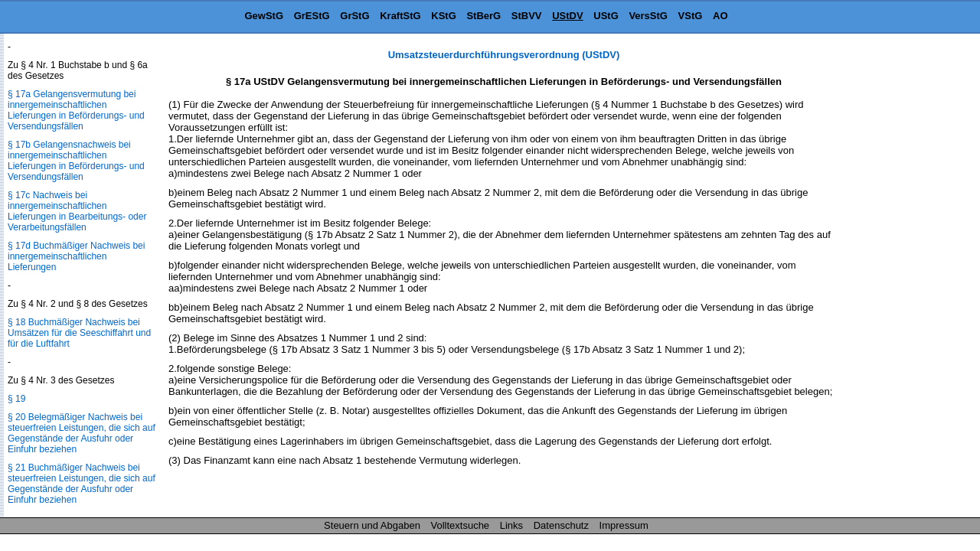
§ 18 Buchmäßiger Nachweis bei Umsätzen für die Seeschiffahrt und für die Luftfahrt (79, 333)
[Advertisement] (903, 279)
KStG (444, 16)
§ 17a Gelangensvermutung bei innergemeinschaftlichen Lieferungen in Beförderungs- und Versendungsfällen (76, 110)
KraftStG (400, 16)
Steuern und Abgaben (372, 525)
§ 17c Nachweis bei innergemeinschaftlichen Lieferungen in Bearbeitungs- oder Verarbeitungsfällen (77, 211)
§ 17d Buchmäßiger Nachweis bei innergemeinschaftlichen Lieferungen (76, 256)
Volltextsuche (461, 525)
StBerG (483, 16)
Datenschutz (561, 525)
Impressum (624, 525)
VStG (691, 16)
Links (511, 525)
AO (720, 16)
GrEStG (312, 16)
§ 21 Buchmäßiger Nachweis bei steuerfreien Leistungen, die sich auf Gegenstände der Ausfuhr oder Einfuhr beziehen (82, 484)
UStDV (567, 16)
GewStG (264, 16)
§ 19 (16, 399)
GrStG (354, 16)
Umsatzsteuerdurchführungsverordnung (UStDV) (504, 55)
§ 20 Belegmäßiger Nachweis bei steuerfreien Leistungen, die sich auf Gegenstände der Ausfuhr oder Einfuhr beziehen (82, 433)
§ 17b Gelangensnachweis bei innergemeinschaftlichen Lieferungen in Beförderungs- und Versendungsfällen (76, 161)
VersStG (648, 16)
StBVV (527, 16)
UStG (606, 16)
